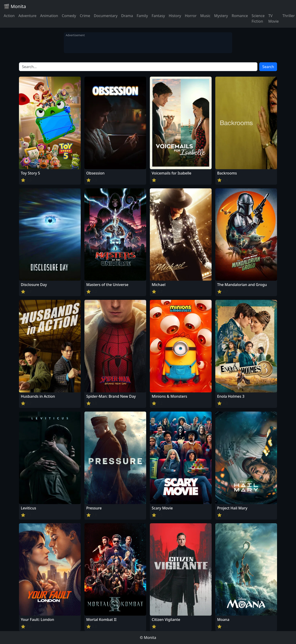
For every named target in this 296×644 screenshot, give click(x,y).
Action (9, 16)
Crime (85, 16)
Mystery (221, 16)
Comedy (69, 16)
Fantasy (158, 16)
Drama (127, 16)
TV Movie (273, 18)
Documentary (106, 16)
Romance (240, 16)
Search (268, 67)
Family (142, 16)
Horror (191, 16)
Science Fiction (258, 18)
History (175, 16)
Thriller (288, 16)
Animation (49, 16)
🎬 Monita (15, 6)
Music (205, 16)
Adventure (27, 16)
